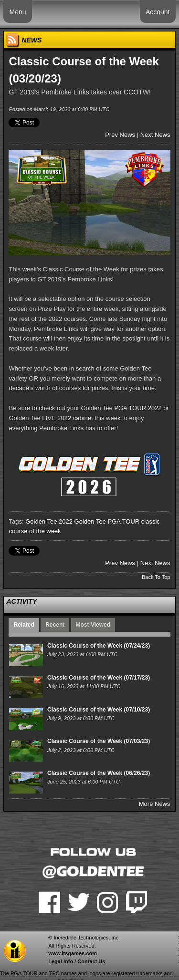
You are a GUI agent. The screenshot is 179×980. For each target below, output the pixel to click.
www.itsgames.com (73, 953)
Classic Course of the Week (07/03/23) (99, 741)
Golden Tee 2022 (49, 521)
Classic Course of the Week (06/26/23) (99, 773)
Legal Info (61, 961)
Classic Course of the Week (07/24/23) (99, 646)
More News (155, 804)
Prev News (120, 135)
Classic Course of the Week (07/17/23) (99, 678)
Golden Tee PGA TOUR (107, 521)
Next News (155, 135)
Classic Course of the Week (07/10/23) (99, 710)
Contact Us (91, 961)
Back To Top (156, 577)
